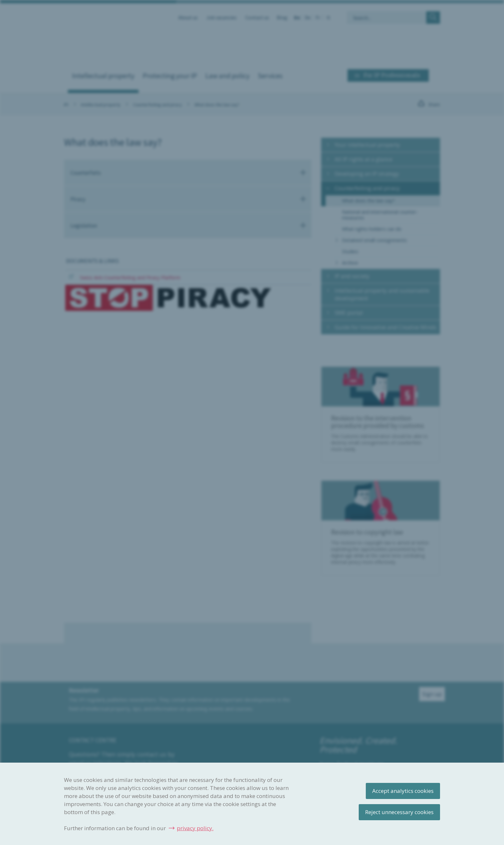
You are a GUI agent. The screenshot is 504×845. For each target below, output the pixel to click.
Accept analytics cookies (403, 791)
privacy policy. (195, 828)
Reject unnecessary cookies (399, 812)
